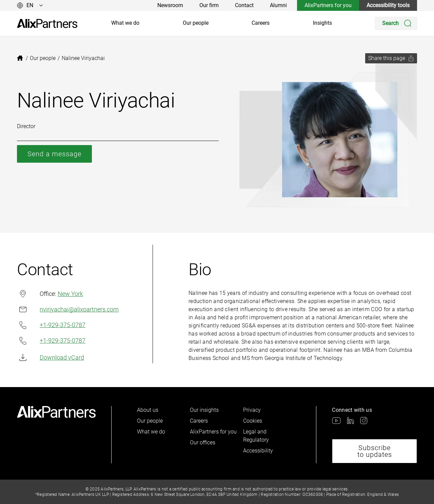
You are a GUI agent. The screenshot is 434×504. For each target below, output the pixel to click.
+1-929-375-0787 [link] (51, 325)
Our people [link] (196, 23)
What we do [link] (125, 23)
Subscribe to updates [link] (375, 451)
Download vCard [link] (51, 357)
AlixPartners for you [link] (328, 5)
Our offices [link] (203, 442)
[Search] (396, 23)
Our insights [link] (204, 410)
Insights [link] (322, 23)
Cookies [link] (253, 421)
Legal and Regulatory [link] (256, 436)
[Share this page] (391, 58)
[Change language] (30, 5)
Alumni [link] (278, 5)
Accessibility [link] (258, 451)
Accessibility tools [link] (388, 5)
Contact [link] (244, 5)
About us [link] (148, 410)
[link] (47, 24)
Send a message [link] (54, 154)
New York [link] (70, 294)
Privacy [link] (252, 410)
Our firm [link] (209, 5)
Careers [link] (261, 23)
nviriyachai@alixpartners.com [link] (68, 309)
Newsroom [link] (170, 5)
